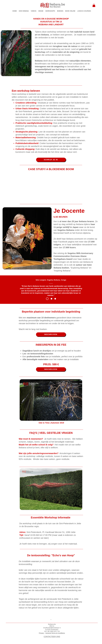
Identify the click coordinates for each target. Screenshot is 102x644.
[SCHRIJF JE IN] (51, 160)
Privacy (42, 633)
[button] (94, 5)
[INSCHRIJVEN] (51, 334)
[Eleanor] (55, 299)
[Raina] (51, 299)
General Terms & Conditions (55, 633)
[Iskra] (47, 299)
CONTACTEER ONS (52, 637)
